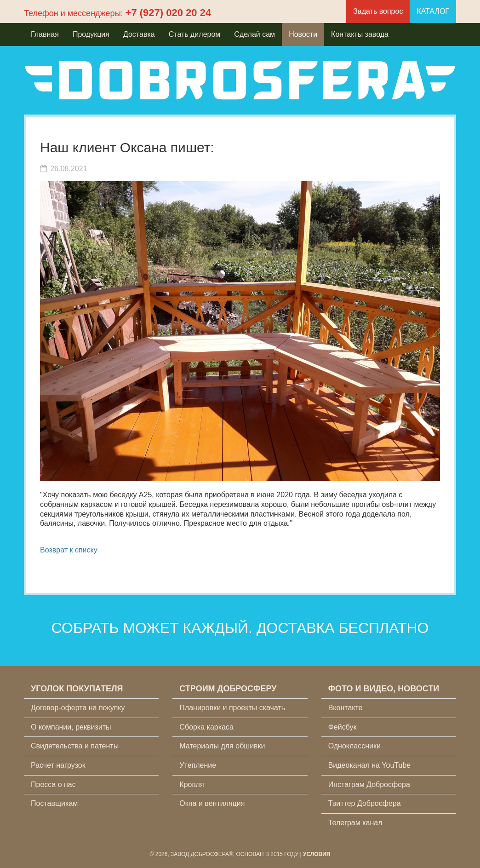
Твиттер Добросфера (365, 803)
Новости (303, 34)
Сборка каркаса (206, 727)
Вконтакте (346, 708)
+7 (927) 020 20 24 (169, 13)
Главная (45, 34)
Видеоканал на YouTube (370, 765)
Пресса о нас (53, 785)
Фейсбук (343, 727)
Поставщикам (54, 803)
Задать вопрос (378, 11)
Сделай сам (254, 34)
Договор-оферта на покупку (78, 708)
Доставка (139, 34)
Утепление (198, 765)
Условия (317, 854)
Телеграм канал (355, 823)
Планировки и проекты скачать (232, 708)
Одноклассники (354, 746)
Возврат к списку (69, 550)
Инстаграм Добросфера (369, 785)
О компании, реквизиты (71, 727)
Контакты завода (360, 34)
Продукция (91, 34)
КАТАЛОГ (433, 11)
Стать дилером (195, 34)
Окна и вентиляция (212, 803)
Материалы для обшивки (222, 746)
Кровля (191, 785)
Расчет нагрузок (58, 765)
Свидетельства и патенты (75, 746)
